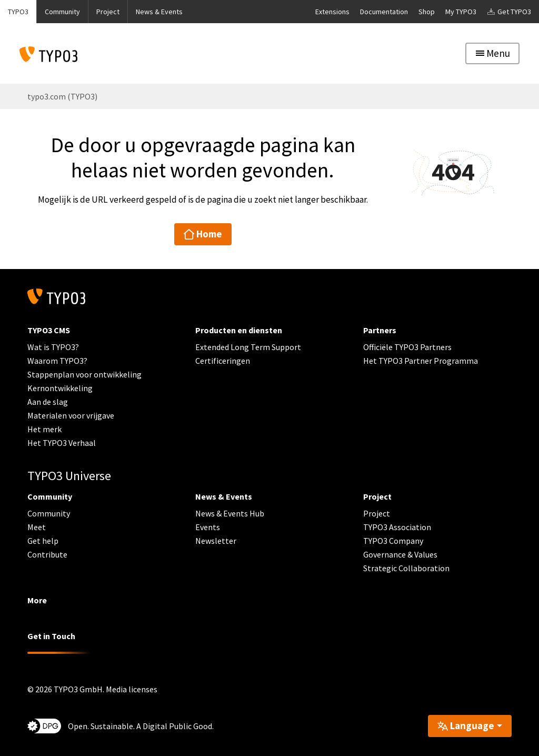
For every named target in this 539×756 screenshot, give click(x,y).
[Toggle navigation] (492, 53)
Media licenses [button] (132, 689)
